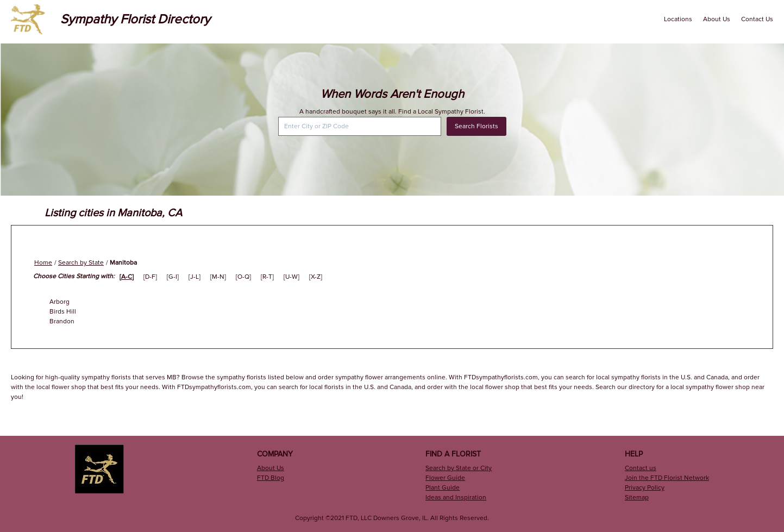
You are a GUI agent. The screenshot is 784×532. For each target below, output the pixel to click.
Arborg (59, 302)
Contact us (641, 468)
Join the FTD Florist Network (667, 478)
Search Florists (476, 126)
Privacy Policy (645, 488)
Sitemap (637, 497)
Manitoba (123, 263)
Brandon (62, 321)
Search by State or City (459, 468)
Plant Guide (443, 488)
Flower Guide (445, 478)
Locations (678, 19)
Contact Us (757, 19)
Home (43, 263)
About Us (717, 19)
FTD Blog (271, 478)
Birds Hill (63, 312)
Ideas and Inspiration (456, 497)
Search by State (81, 263)
